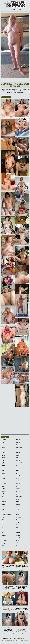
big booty (3, 463)
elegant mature (5, 517)
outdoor (18, 481)
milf (17, 465)
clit (2, 496)
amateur (3, 440)
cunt (2, 509)
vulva (17, 540)
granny (3, 543)
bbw (2, 450)
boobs (3, 478)
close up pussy (5, 499)
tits (17, 527)
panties (18, 494)
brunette (3, 484)
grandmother (4, 540)
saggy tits (18, 507)
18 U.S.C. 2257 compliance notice (20, 640)
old (17, 473)
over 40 (18, 484)
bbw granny (4, 453)
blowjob (3, 476)
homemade (19, 447)
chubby (3, 494)
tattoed (18, 525)
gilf (2, 533)
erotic (3, 520)
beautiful (3, 458)
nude (17, 471)
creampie (3, 507)
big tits (3, 465)
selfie (17, 509)
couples (3, 504)
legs (17, 458)
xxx (17, 546)
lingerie (18, 460)
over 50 (18, 486)
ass (2, 445)
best (2, 460)
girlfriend (3, 535)
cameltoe (3, 491)
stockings (18, 522)
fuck (2, 527)
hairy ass (18, 440)
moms (17, 468)
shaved (18, 512)
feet (2, 525)
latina (17, 455)
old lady (18, 476)
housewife (18, 453)
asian (3, 442)
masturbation (19, 463)
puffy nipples (19, 499)
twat (17, 530)
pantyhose (19, 496)
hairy (2, 546)
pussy (17, 502)
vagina (18, 535)
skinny (18, 514)
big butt (3, 489)
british (3, 481)
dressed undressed (6, 514)
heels (17, 445)
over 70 (18, 491)
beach (3, 455)
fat (2, 522)
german (3, 530)
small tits (18, 517)
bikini (2, 468)
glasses (3, 538)
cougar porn (4, 502)
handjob (18, 442)
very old (18, 538)
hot (17, 450)
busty (3, 486)
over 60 (18, 489)
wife (17, 543)
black (2, 471)
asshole (3, 447)
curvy (3, 512)
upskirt (18, 533)
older (17, 478)
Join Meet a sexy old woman (15, 85)
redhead (18, 504)
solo (17, 520)
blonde (3, 473)
